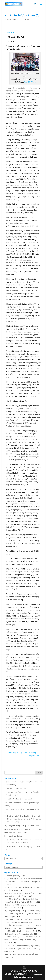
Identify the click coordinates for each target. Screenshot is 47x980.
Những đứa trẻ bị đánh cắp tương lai (19, 934)
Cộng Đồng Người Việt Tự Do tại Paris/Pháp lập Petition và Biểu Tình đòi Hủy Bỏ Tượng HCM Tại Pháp (23, 882)
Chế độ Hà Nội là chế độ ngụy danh (18, 799)
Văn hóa (26, 19)
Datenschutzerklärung (23, 977)
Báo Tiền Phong (30, 82)
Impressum (38, 974)
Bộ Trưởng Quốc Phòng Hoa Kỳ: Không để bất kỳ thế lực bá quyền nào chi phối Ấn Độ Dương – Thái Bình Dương (23, 819)
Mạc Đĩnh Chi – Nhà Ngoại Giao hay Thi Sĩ (21, 931)
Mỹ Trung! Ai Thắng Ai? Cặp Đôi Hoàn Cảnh (22, 826)
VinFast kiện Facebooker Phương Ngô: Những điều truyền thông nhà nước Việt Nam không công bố (22, 948)
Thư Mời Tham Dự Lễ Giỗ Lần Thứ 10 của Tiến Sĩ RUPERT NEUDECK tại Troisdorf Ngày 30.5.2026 (23, 940)
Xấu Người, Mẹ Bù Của (13, 836)
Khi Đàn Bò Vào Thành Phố (15, 788)
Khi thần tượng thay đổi (14, 876)
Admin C (10, 19)
